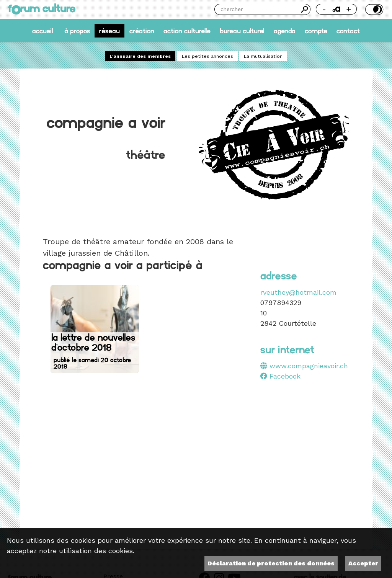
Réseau (109, 30)
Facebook (280, 376)
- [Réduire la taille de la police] (324, 9)
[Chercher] (257, 9)
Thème (373, 9)
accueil (42, 30)
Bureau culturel (242, 30)
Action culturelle (187, 30)
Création (142, 30)
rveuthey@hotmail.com (298, 292)
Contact (348, 30)
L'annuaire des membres (140, 56)
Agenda (285, 30)
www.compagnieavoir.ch (309, 366)
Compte (316, 30)
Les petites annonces (207, 56)
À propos (77, 30)
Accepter (363, 563)
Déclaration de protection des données (271, 563)
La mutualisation (263, 56)
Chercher (305, 9)
